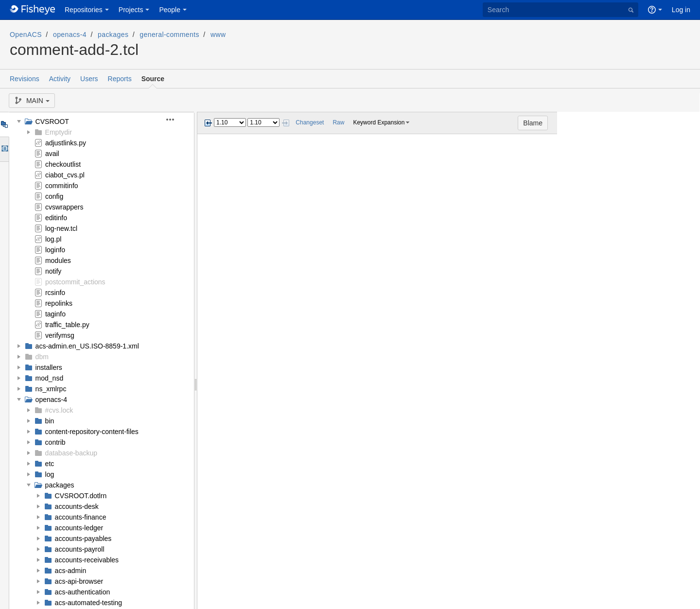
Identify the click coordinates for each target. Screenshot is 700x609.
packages (113, 35)
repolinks (59, 303)
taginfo (55, 314)
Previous (208, 123)
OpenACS (26, 35)
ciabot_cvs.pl (65, 175)
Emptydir (59, 132)
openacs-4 (70, 35)
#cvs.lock (59, 410)
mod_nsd (50, 378)
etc (50, 464)
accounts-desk (77, 506)
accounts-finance (81, 517)
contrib (55, 442)
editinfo (56, 218)
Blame (676, 123)
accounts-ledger (79, 528)
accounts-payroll (80, 549)
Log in (681, 10)
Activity (60, 79)
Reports (120, 79)
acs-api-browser (79, 581)
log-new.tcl (61, 228)
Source (153, 79)
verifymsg (60, 335)
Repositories (84, 10)
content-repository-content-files (92, 432)
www (218, 35)
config (54, 196)
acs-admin (71, 571)
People (170, 10)
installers (49, 367)
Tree (4, 124)
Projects (131, 10)
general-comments (169, 35)
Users (89, 79)
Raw (338, 122)
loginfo (55, 250)
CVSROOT (52, 122)
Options (4, 149)
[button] (176, 120)
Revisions (25, 79)
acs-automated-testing (89, 603)
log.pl (53, 239)
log (50, 474)
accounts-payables (83, 539)
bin (50, 421)
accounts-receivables (87, 560)
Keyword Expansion (379, 122)
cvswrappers (64, 207)
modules (58, 261)
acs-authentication (83, 592)
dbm (42, 357)
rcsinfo (55, 293)
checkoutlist (63, 164)
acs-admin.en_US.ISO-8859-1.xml (87, 346)
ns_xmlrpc (51, 389)
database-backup (71, 453)
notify (53, 271)
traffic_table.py (67, 325)
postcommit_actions (75, 282)
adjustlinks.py (66, 143)
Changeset (310, 122)
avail (52, 154)
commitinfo (62, 186)
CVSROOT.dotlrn (81, 496)
